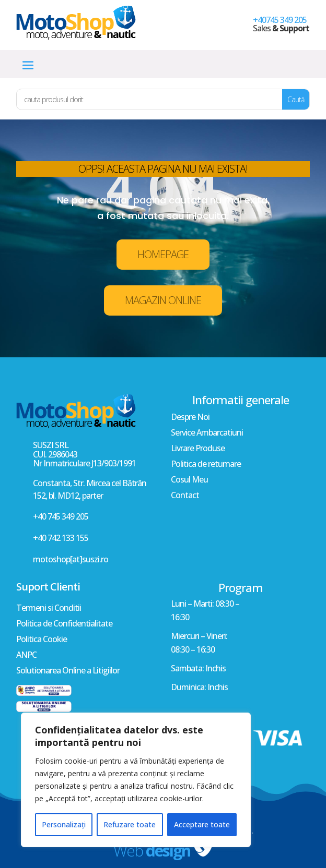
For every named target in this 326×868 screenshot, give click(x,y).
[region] (136, 780)
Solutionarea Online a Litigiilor (68, 671)
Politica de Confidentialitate (64, 624)
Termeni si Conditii (49, 609)
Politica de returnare (206, 465)
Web (152, 851)
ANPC (26, 656)
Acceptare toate (202, 824)
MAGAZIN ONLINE (163, 300)
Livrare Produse (198, 449)
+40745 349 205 (280, 20)
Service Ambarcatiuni (207, 433)
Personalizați (64, 824)
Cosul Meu (189, 480)
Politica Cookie (42, 640)
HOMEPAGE (163, 254)
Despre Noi (190, 418)
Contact (185, 496)
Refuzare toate (130, 824)
